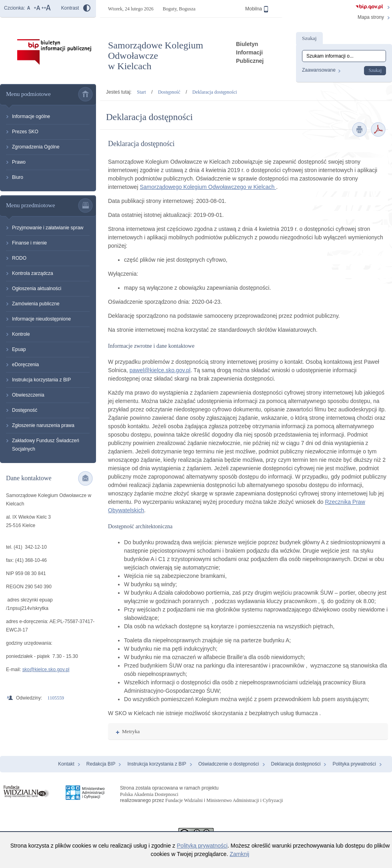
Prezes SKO (25, 132)
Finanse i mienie (29, 243)
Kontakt (66, 764)
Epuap (19, 349)
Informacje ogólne (31, 116)
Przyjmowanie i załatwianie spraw (48, 228)
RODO (19, 258)
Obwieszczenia (28, 395)
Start (141, 92)
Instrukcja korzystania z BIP (41, 380)
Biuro (18, 177)
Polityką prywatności (202, 846)
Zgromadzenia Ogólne (36, 147)
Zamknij (239, 854)
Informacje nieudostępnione (41, 319)
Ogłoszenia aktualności (37, 289)
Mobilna (257, 9)
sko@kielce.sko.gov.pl (46, 670)
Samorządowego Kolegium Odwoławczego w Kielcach (208, 187)
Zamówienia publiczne (36, 304)
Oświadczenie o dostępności (229, 764)
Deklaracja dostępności (215, 92)
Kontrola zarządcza (33, 273)
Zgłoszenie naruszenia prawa (43, 425)
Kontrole (21, 334)
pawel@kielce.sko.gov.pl (160, 370)
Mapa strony (371, 17)
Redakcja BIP (101, 764)
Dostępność (25, 410)
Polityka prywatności (354, 764)
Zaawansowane (319, 70)
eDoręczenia (25, 365)
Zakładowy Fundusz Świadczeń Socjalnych (46, 445)
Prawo (19, 162)
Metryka (128, 731)
